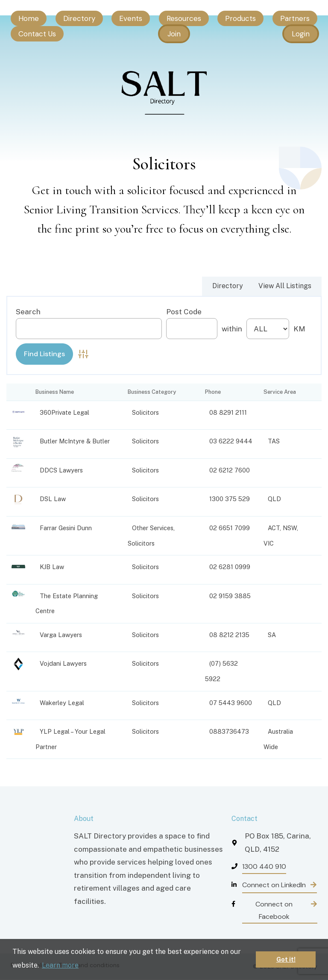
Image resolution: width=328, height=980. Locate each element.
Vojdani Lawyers (63, 663)
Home (29, 18)
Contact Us (37, 34)
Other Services (153, 528)
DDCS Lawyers (61, 470)
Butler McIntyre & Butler (75, 441)
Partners (295, 18)
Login (301, 34)
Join (174, 34)
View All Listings (285, 286)
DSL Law (53, 499)
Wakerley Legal (62, 703)
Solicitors (145, 412)
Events (131, 18)
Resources (184, 18)
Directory (79, 18)
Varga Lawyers (61, 635)
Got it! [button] (286, 959)
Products (240, 18)
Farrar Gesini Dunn (66, 528)
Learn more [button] (60, 965)
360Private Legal (64, 412)
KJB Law (52, 567)
